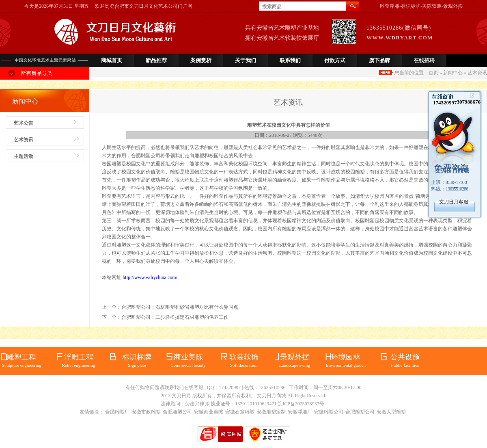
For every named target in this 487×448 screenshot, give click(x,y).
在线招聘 (424, 60)
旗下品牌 (379, 60)
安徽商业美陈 (209, 412)
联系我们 (290, 60)
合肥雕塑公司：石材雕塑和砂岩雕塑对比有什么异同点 (180, 307)
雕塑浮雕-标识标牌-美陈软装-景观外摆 (421, 6)
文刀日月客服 (454, 202)
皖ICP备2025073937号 (301, 404)
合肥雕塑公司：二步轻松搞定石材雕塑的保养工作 (175, 317)
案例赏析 (201, 60)
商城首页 (112, 60)
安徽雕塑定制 (271, 412)
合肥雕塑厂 (117, 412)
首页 (433, 73)
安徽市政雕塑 (146, 412)
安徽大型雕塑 (391, 412)
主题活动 (24, 156)
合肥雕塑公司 (177, 412)
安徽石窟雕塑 (240, 412)
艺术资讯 (24, 140)
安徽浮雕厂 (300, 412)
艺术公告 (24, 123)
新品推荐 (156, 60)
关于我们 (246, 60)
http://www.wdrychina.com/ (150, 277)
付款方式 (335, 60)
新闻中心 (453, 73)
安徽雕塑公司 (329, 412)
